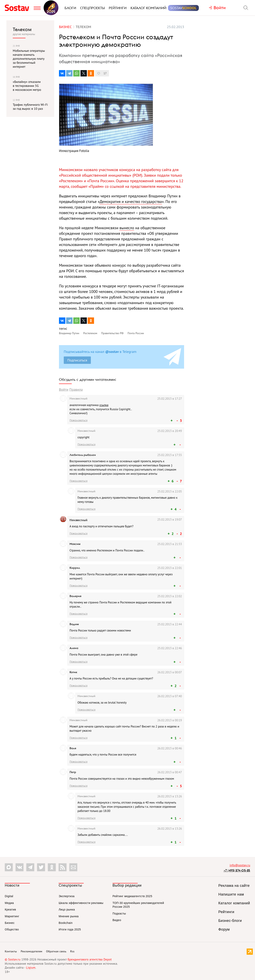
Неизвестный (78, 520)
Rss (72, 951)
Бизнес (10, 923)
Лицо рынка (67, 910)
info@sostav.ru (240, 865)
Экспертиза (67, 896)
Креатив (10, 910)
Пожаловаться (78, 420)
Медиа (9, 903)
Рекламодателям (31, 951)
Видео (117, 920)
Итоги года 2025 (70, 929)
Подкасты (119, 913)
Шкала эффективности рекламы (81, 903)
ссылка (104, 405)
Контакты (11, 951)
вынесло (127, 228)
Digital (9, 896)
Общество (12, 929)
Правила (76, 389)
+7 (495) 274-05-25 (237, 870)
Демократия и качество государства (131, 202)
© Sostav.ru (13, 959)
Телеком (22, 29)
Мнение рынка (69, 916)
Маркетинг (12, 916)
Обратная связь (56, 951)
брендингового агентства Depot (90, 959)
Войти (64, 389)
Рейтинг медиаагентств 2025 (132, 896)
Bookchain (66, 923)
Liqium (31, 968)
